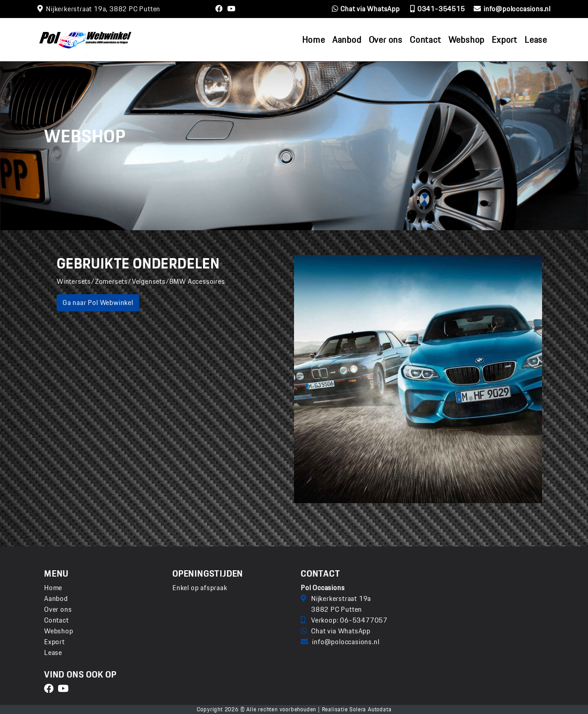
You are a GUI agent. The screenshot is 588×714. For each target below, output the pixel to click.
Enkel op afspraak (200, 588)
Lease (536, 40)
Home (314, 40)
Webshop (467, 40)
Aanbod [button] (347, 40)
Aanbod (56, 598)
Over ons (386, 40)
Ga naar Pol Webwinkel (98, 302)
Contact (425, 40)
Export (504, 40)
